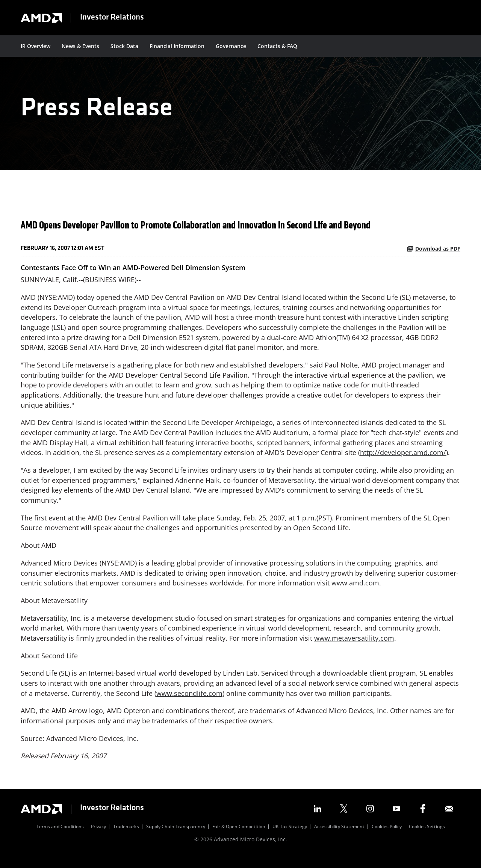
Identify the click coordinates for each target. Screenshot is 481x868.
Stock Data (124, 46)
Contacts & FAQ (277, 46)
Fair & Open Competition (239, 838)
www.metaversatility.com (354, 648)
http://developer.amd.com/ (403, 461)
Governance (231, 46)
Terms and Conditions (60, 838)
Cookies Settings (427, 838)
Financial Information (177, 46)
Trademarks (126, 838)
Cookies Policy (387, 838)
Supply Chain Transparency (176, 838)
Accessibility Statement (339, 838)
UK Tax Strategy (290, 838)
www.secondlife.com (189, 703)
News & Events (80, 46)
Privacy (98, 838)
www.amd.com (355, 592)
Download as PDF (433, 255)
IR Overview (36, 46)
